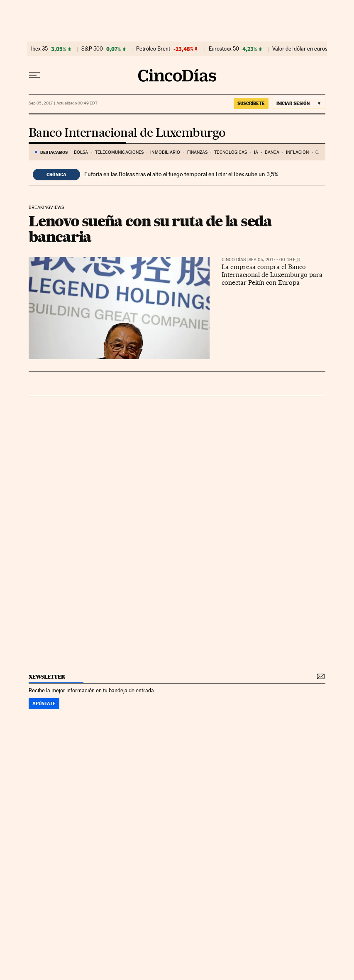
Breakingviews (46, 208)
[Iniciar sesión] (299, 103)
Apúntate (44, 703)
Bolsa (81, 152)
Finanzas (198, 152)
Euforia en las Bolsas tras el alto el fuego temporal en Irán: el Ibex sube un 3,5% (181, 174)
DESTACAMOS (54, 152)
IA (256, 152)
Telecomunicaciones (120, 152)
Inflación (297, 152)
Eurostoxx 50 (224, 49)
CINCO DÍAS (234, 260)
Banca (272, 152)
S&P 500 (92, 49)
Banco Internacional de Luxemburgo (127, 133)
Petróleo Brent (153, 49)
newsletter (47, 677)
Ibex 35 (39, 49)
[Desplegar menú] (34, 75)
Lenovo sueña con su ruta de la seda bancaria (150, 229)
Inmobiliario (165, 152)
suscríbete (251, 103)
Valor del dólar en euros (300, 49)
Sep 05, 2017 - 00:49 (275, 260)
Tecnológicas (231, 152)
